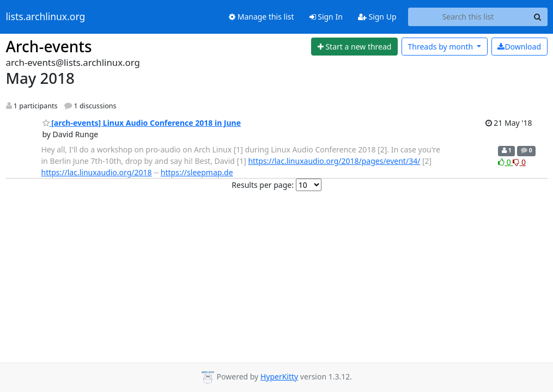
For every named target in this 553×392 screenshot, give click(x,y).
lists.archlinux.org (46, 17)
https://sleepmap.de (197, 172)
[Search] (538, 17)
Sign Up (377, 17)
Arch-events (49, 46)
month (441, 47)
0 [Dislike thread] (519, 162)
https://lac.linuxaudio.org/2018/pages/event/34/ (334, 161)
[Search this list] (468, 17)
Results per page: (263, 185)
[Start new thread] (354, 47)
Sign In (326, 17)
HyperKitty (279, 376)
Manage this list (262, 17)
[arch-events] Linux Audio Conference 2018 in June (142, 123)
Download (519, 47)
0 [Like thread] (505, 162)
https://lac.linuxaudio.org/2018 (97, 172)
